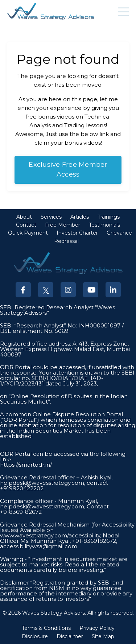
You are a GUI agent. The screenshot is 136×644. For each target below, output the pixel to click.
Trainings (109, 217)
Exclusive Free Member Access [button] (68, 170)
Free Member (63, 225)
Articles (80, 217)
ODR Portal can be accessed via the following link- (63, 457)
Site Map (103, 636)
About (24, 217)
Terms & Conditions (46, 628)
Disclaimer (70, 636)
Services (51, 217)
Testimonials (104, 225)
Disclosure (35, 636)
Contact (26, 225)
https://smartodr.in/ (26, 465)
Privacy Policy (97, 628)
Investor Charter (77, 233)
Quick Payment (28, 233)
